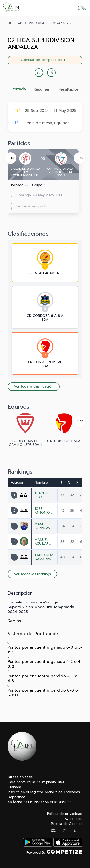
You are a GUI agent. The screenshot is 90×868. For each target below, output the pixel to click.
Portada (19, 89)
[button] (51, 73)
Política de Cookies (67, 824)
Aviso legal (73, 819)
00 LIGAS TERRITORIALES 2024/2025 (39, 23)
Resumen (42, 89)
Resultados (69, 89)
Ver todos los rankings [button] (32, 574)
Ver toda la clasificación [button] (34, 386)
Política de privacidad (65, 814)
